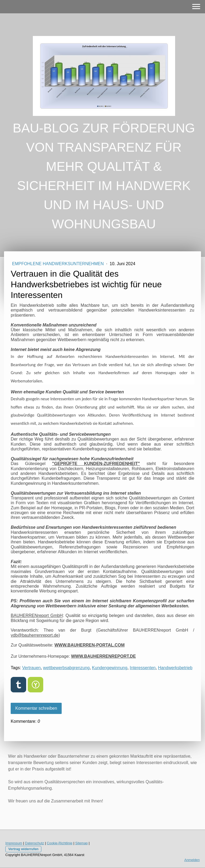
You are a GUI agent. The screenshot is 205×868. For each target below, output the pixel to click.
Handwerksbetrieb (175, 668)
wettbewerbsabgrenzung (66, 668)
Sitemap (82, 843)
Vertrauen (31, 668)
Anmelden (192, 860)
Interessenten (143, 668)
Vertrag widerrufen (23, 849)
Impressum (14, 843)
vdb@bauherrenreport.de (35, 635)
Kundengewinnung (110, 668)
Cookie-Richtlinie (60, 843)
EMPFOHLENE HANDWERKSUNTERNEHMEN (58, 264)
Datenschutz (35, 843)
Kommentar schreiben (36, 708)
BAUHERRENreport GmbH (37, 615)
